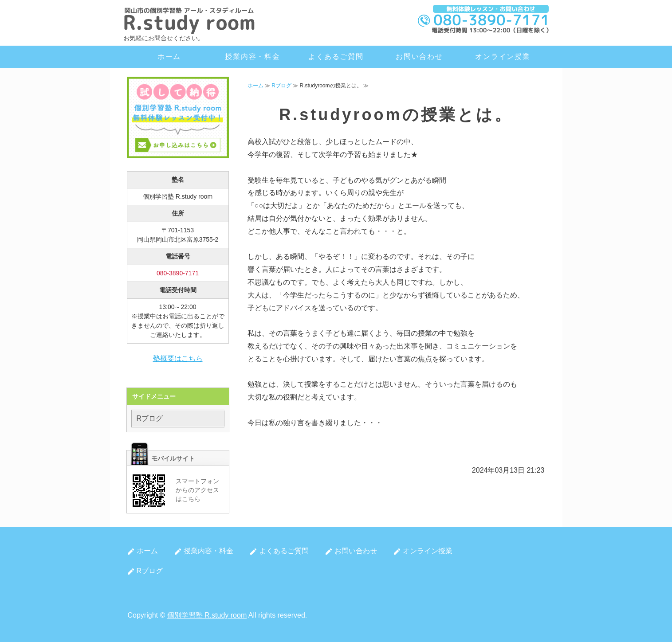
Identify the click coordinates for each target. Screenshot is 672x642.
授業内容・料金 (253, 57)
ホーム (169, 57)
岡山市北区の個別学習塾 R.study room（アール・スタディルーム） (190, 20)
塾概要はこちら (178, 358)
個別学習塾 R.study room (207, 615)
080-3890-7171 (178, 273)
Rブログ (281, 86)
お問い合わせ (420, 57)
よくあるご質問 (336, 57)
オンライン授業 (503, 57)
